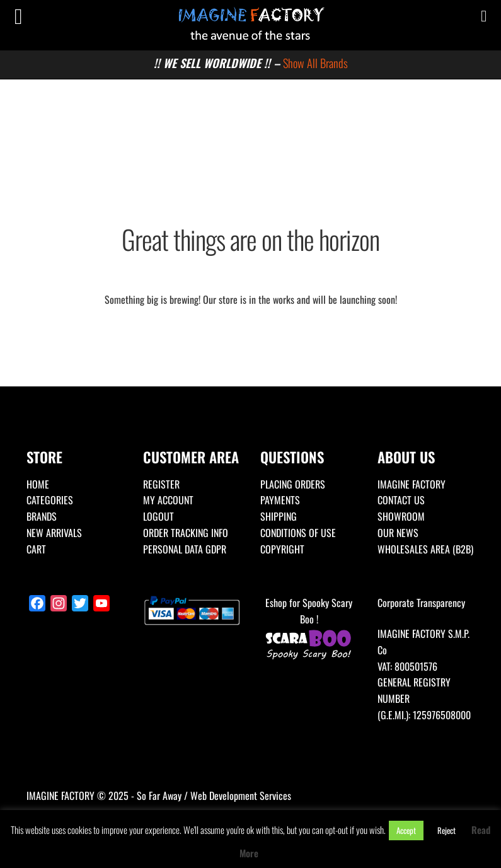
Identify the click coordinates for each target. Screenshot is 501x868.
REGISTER (161, 484)
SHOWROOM (401, 516)
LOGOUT (158, 516)
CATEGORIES (50, 500)
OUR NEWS (398, 533)
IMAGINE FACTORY (412, 484)
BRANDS (42, 516)
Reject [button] (446, 830)
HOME (38, 484)
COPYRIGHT (282, 549)
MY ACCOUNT (168, 500)
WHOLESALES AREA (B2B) (425, 549)
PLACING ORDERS (293, 484)
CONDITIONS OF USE (298, 533)
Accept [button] (406, 830)
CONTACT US (401, 500)
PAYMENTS (280, 500)
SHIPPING (279, 516)
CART (36, 549)
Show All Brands (315, 63)
